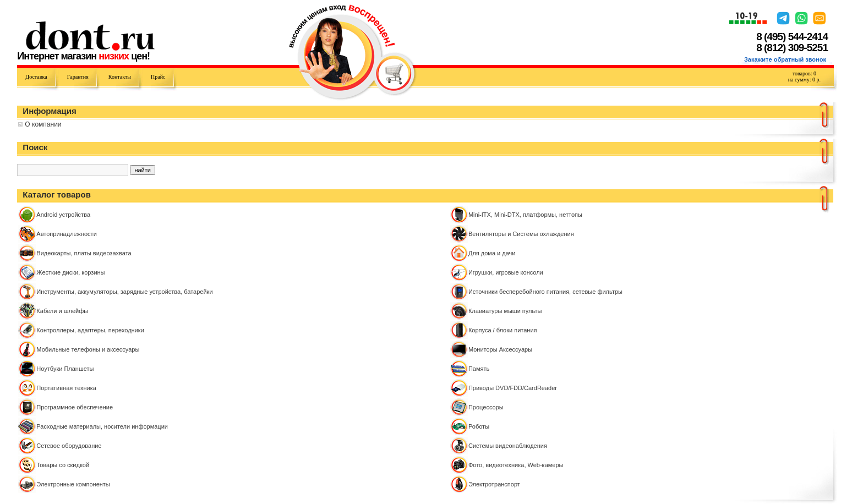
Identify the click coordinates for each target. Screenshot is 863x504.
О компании (43, 124)
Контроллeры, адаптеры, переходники (90, 330)
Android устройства (63, 215)
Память (479, 369)
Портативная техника (66, 388)
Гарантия (78, 77)
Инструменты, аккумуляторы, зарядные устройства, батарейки (124, 292)
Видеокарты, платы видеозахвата (84, 253)
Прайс (158, 77)
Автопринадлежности (66, 234)
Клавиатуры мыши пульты (505, 311)
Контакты (120, 77)
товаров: (804, 73)
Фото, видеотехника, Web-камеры (516, 465)
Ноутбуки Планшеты (65, 369)
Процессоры (486, 407)
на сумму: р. (804, 80)
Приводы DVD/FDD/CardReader (513, 388)
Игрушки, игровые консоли (506, 272)
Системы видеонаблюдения (508, 446)
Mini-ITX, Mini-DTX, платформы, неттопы (525, 215)
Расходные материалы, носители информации (102, 426)
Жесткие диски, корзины (70, 272)
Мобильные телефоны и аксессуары (88, 349)
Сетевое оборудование (69, 446)
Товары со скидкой (63, 465)
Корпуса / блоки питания (503, 330)
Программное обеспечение (75, 407)
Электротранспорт (494, 484)
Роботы (479, 426)
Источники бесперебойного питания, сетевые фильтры (545, 292)
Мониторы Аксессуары (500, 349)
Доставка (36, 77)
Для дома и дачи (492, 253)
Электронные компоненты (73, 484)
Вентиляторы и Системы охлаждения (521, 234)
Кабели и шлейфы (62, 311)
